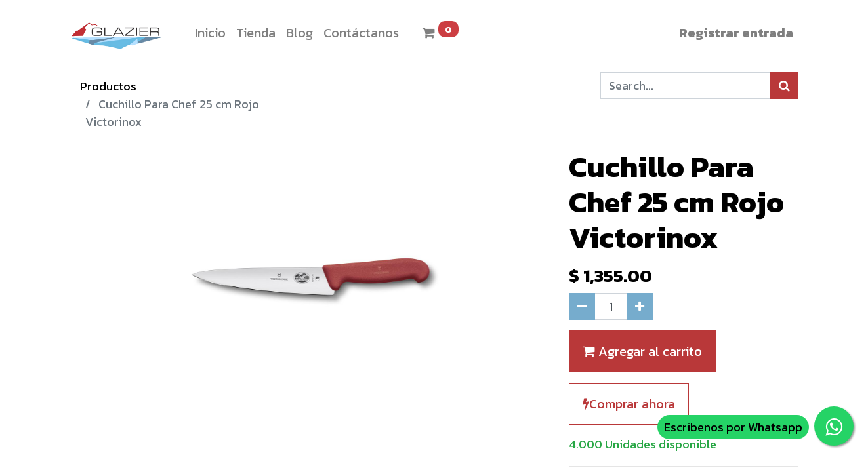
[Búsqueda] (784, 86)
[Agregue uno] (640, 306)
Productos (108, 86)
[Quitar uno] (582, 306)
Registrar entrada (736, 33)
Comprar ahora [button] (629, 404)
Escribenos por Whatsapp (733, 427)
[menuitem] (210, 33)
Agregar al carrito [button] (642, 351)
